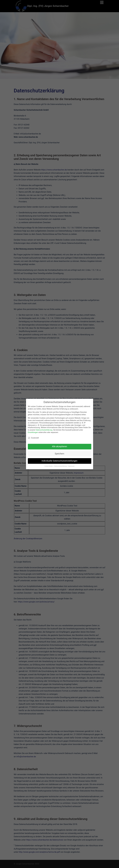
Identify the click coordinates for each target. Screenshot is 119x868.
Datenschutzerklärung (44, 429)
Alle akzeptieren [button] (60, 445)
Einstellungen (33, 431)
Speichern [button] (59, 453)
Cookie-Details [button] (49, 465)
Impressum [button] (71, 465)
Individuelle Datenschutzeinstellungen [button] (59, 460)
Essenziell (33, 437)
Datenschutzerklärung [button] (61, 465)
